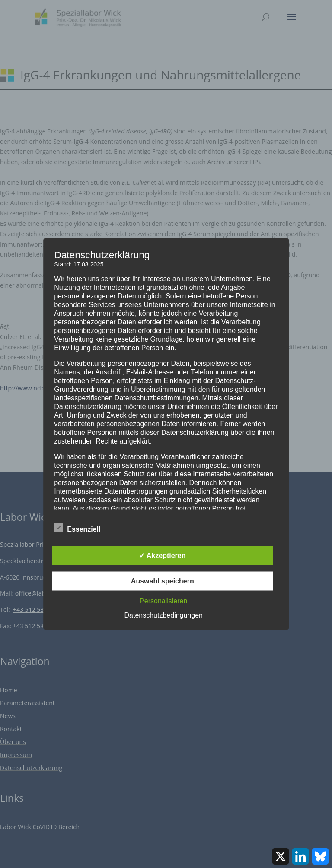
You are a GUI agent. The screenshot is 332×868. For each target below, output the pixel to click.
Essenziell (77, 528)
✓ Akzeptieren (163, 556)
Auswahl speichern (163, 581)
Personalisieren (163, 601)
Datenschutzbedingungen (164, 615)
